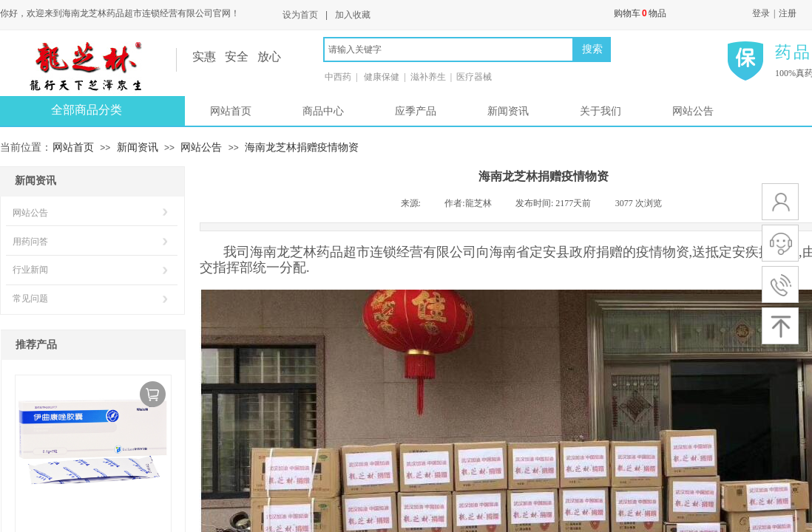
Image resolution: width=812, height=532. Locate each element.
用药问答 (30, 242)
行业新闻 (30, 270)
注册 (788, 13)
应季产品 (416, 111)
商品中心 (323, 111)
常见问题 (30, 299)
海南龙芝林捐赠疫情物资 (302, 147)
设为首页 (300, 15)
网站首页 (231, 111)
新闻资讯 (508, 111)
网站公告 (693, 111)
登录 (761, 13)
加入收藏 (353, 15)
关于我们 (600, 111)
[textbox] (449, 50)
